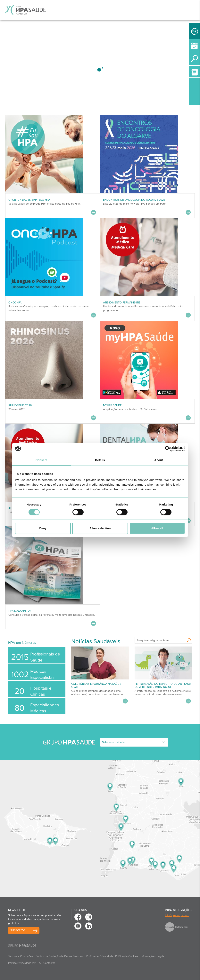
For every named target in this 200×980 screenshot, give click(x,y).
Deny (43, 528)
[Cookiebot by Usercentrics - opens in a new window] (168, 449)
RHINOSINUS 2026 (20, 405)
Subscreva (18, 930)
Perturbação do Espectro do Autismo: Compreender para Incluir (163, 685)
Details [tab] (100, 460)
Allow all (157, 528)
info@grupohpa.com (177, 915)
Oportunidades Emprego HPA (29, 200)
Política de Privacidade (100, 956)
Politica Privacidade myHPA (24, 963)
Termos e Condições (21, 956)
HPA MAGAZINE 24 (20, 611)
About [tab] (159, 460)
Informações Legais (153, 956)
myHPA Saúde (112, 405)
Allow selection (100, 528)
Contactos (49, 963)
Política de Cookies (127, 956)
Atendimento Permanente (121, 303)
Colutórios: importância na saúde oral (96, 685)
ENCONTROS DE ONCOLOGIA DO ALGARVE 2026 (134, 200)
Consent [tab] (42, 460)
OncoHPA (15, 303)
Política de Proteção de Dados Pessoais (60, 956)
